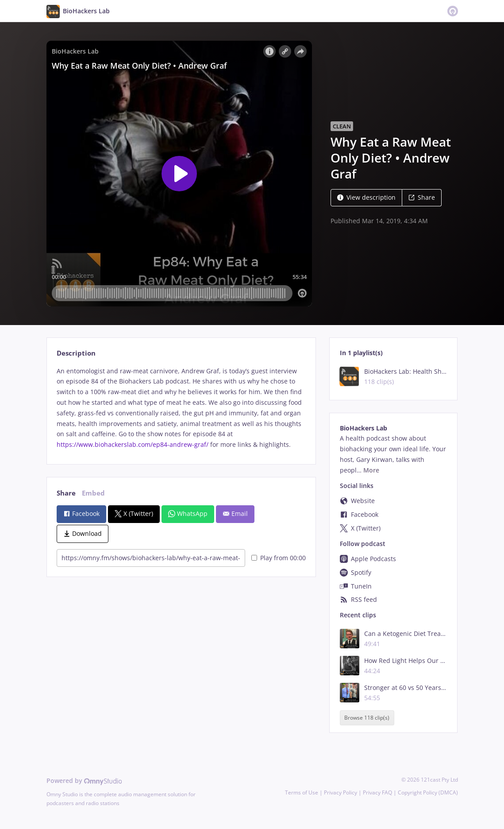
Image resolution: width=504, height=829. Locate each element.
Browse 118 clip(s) (367, 718)
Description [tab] (76, 353)
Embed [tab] (93, 493)
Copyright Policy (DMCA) (428, 792)
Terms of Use (302, 792)
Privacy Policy (340, 792)
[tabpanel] (181, 408)
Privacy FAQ (377, 792)
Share (422, 197)
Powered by (84, 781)
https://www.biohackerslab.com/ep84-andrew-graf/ (133, 444)
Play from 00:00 (279, 558)
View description (366, 197)
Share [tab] (66, 493)
